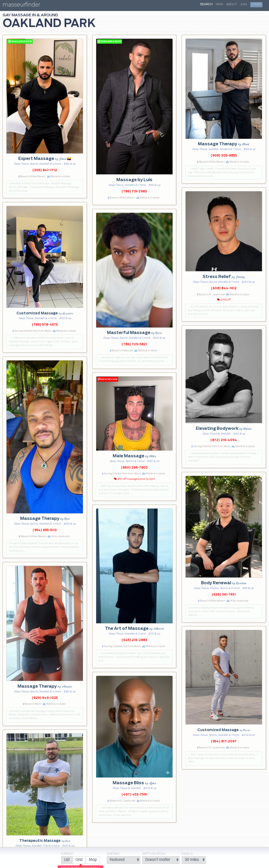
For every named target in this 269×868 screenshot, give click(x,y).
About (231, 4)
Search (206, 4)
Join (244, 4)
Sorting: (113, 854)
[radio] (67, 860)
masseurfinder (21, 6)
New (219, 4)
